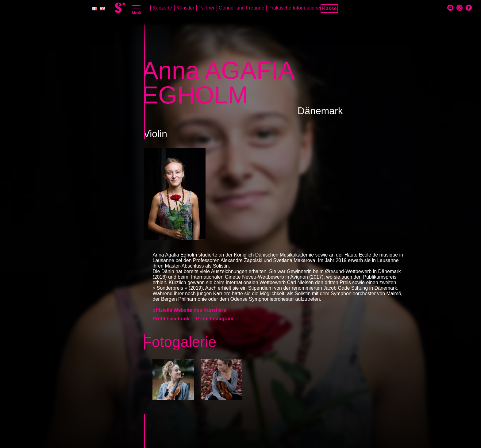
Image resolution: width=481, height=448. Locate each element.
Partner (206, 8)
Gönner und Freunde (242, 8)
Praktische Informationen (296, 8)
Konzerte (162, 8)
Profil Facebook (171, 319)
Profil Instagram (215, 319)
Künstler (185, 8)
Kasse (329, 8)
